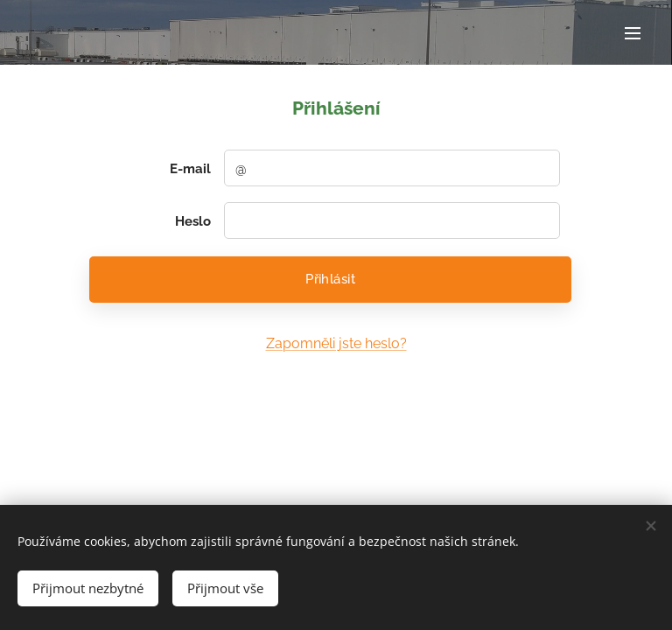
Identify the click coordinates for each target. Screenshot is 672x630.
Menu (633, 33)
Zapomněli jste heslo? (336, 343)
